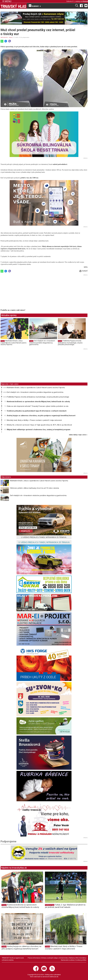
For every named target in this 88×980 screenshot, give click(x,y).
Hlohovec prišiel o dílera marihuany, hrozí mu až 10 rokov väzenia (34, 488)
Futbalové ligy (50, 905)
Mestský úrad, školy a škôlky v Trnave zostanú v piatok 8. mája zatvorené (34, 420)
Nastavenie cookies (68, 960)
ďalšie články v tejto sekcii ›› (78, 435)
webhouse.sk (54, 977)
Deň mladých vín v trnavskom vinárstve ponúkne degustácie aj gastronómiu (42, 343)
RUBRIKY (35, 6)
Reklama (72, 958)
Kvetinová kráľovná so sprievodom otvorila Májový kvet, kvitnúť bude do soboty (38, 402)
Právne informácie (34, 958)
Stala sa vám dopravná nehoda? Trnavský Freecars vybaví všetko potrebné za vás (38, 406)
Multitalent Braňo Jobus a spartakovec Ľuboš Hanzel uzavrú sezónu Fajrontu (13, 343)
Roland (85, 1)
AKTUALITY (4, 37)
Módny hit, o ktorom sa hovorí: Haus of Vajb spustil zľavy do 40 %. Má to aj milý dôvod (39, 425)
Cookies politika (81, 960)
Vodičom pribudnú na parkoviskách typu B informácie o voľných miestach (37, 411)
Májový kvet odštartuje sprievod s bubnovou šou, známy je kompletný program (39, 430)
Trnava (11, 37)
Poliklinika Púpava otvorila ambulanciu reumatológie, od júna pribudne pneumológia (70, 343)
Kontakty (83, 958)
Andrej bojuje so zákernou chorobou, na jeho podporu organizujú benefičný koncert (41, 416)
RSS (77, 958)
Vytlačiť (83, 271)
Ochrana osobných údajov (50, 958)
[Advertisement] (20, 292)
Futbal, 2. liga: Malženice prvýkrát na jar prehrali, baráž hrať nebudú (65, 906)
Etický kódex (64, 958)
